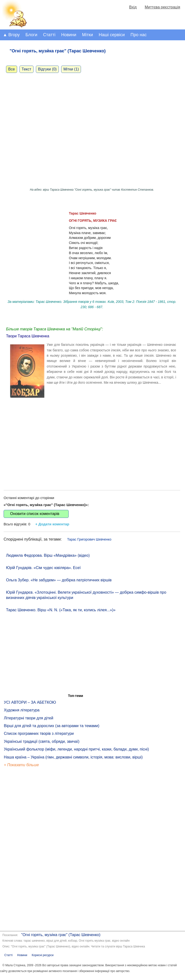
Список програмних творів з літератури (39, 733)
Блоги (31, 35)
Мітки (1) (71, 69)
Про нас (139, 35)
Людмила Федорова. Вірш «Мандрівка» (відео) (48, 555)
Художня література (22, 710)
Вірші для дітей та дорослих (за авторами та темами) (52, 726)
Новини (69, 35)
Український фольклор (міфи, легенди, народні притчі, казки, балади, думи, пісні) (76, 749)
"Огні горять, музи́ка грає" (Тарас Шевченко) (61, 935)
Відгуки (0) (47, 69)
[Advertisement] (92, 444)
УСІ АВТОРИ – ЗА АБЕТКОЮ (30, 702)
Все (12, 69)
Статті (49, 35)
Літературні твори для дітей (29, 718)
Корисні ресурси (43, 955)
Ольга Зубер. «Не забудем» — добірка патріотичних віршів (59, 580)
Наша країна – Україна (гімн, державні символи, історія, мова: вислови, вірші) (73, 757)
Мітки (88, 35)
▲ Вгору (11, 35)
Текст (26, 69)
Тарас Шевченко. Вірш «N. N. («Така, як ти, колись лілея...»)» (61, 610)
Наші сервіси (112, 35)
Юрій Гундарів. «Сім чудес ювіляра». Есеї (43, 568)
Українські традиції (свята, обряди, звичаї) (42, 741)
